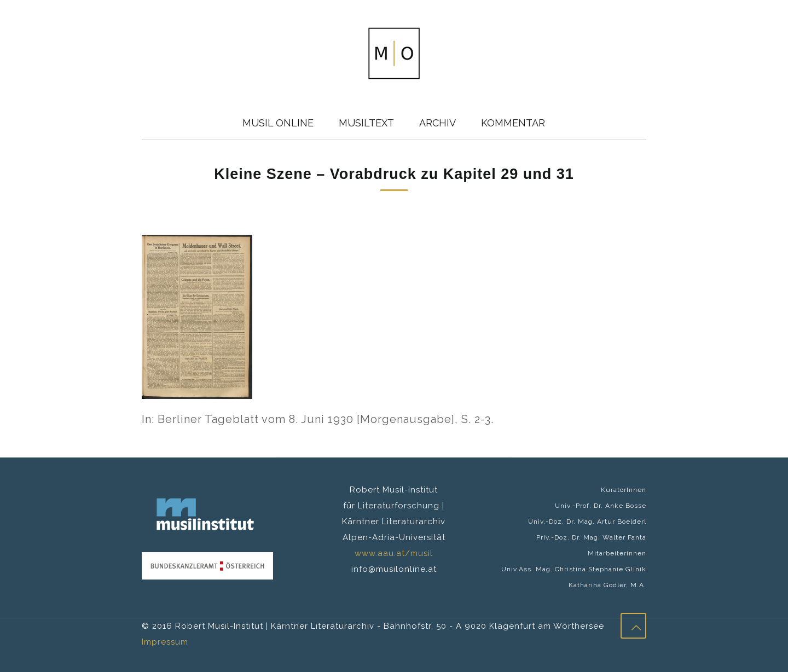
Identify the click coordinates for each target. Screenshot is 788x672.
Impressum (165, 642)
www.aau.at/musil (394, 553)
